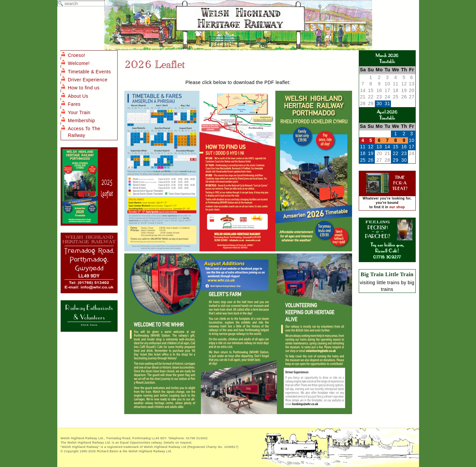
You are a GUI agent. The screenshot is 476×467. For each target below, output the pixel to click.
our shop (397, 207)
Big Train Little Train (387, 274)
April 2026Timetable (387, 115)
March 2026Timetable (387, 58)
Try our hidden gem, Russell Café (387, 245)
